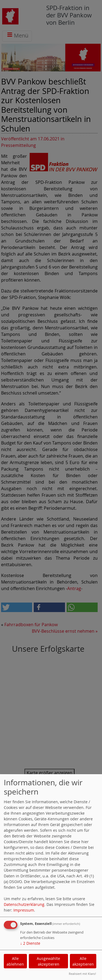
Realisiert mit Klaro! (82, 974)
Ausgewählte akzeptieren (48, 961)
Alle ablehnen (15, 961)
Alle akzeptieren (83, 961)
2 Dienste (30, 943)
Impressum (24, 910)
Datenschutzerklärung (24, 904)
